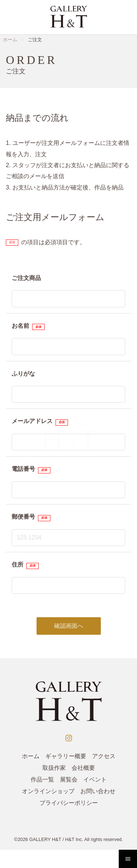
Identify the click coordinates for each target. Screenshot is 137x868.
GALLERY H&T (45, 839)
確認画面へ (69, 626)
